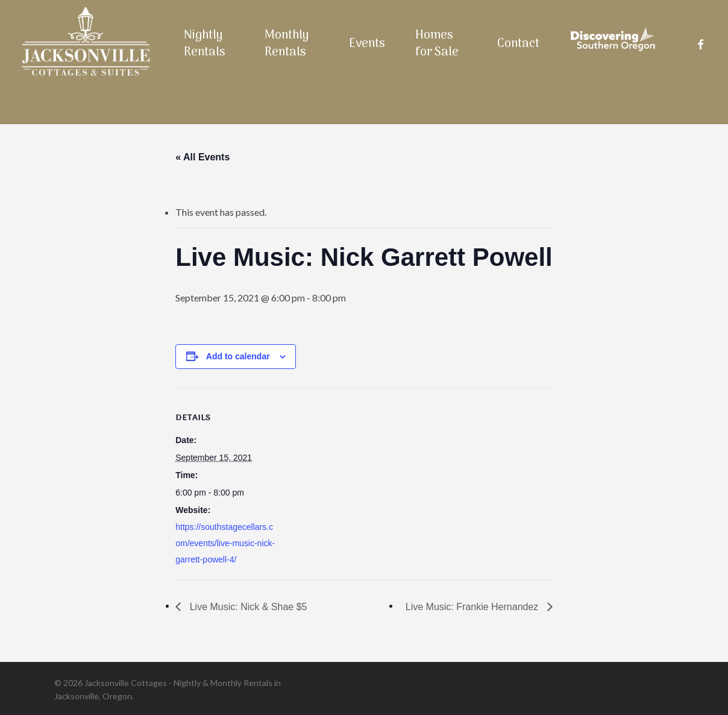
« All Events (202, 157)
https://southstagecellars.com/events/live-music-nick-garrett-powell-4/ (225, 543)
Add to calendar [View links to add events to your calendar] (238, 356)
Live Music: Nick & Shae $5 (247, 607)
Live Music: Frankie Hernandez (473, 607)
